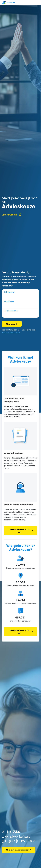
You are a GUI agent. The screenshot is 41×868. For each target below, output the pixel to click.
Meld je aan (12, 324)
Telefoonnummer (11, 311)
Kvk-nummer (10, 292)
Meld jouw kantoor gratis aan (21, 531)
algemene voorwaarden (11, 332)
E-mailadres (9, 301)
